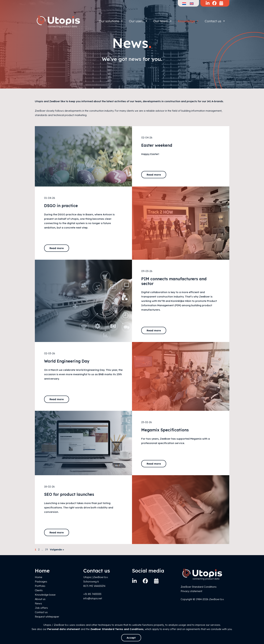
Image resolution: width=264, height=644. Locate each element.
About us (40, 599)
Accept (131, 638)
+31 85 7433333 (92, 594)
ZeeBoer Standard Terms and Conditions (117, 629)
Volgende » (57, 549)
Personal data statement (64, 629)
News (38, 603)
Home (39, 577)
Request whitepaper (47, 617)
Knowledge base (45, 595)
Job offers (41, 608)
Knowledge (188, 21)
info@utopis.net (93, 598)
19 (46, 549)
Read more (154, 175)
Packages (41, 582)
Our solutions (111, 21)
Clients (39, 590)
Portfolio (40, 586)
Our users (138, 21)
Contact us (215, 21)
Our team (163, 21)
